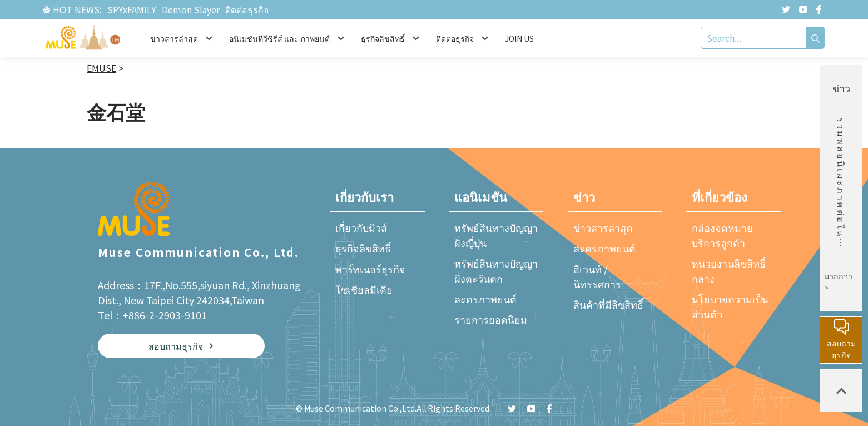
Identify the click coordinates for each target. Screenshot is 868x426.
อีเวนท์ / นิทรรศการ (597, 276)
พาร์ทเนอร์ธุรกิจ (370, 269)
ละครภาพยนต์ (485, 299)
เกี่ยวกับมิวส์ (361, 227)
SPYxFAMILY (132, 9)
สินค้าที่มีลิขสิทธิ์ (608, 304)
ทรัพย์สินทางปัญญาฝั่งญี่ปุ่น (496, 235)
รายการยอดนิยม (491, 319)
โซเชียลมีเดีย (364, 289)
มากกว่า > (838, 282)
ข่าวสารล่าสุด (603, 227)
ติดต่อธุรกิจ (247, 9)
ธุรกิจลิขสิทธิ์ (363, 248)
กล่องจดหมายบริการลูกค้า (722, 235)
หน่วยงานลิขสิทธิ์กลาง (729, 271)
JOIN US (519, 38)
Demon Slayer (191, 9)
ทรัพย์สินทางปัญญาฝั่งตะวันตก (496, 271)
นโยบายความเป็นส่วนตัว (730, 306)
